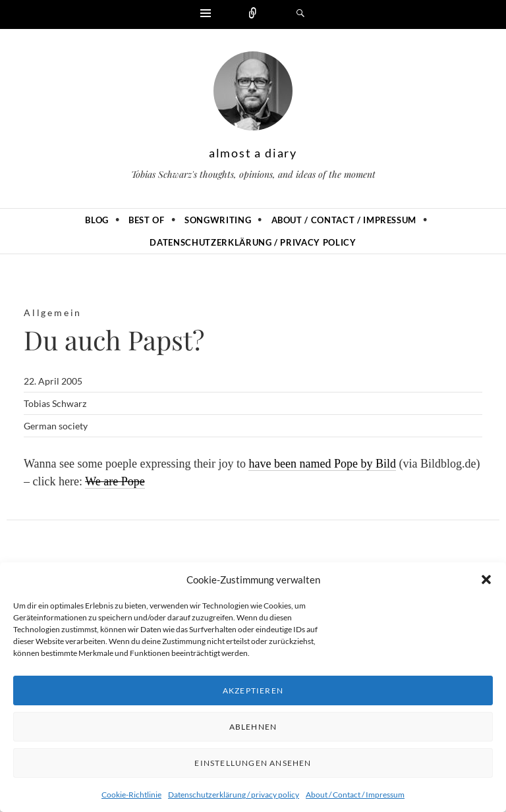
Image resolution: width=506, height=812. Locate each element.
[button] (486, 580)
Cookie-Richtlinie (131, 795)
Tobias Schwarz (55, 403)
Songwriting (218, 220)
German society (56, 426)
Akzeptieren (253, 690)
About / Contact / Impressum (355, 795)
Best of (147, 220)
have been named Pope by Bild (322, 464)
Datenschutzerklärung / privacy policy (234, 795)
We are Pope (115, 481)
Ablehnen (253, 727)
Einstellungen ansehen (253, 763)
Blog (97, 220)
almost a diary (253, 153)
